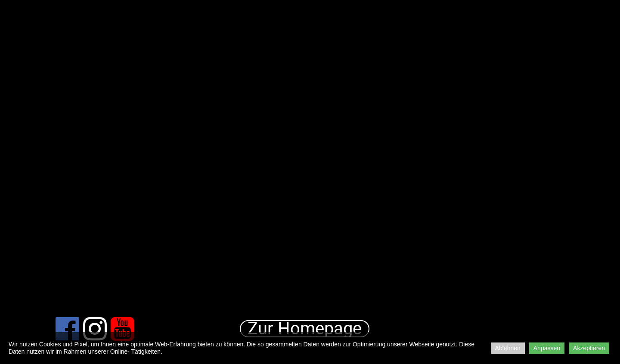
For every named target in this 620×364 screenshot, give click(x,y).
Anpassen (547, 348)
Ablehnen (508, 348)
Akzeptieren (589, 348)
